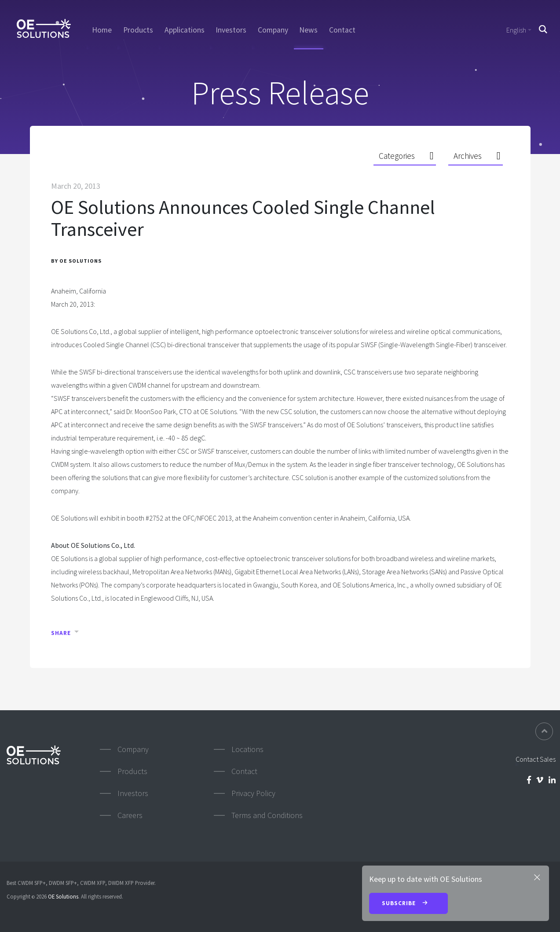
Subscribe (408, 904)
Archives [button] (468, 156)
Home (102, 30)
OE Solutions (63, 896)
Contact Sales (536, 759)
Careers (130, 815)
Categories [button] (397, 156)
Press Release (280, 93)
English (516, 30)
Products (138, 30)
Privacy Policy (253, 793)
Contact (342, 30)
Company (273, 30)
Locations (247, 749)
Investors (231, 30)
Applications (185, 30)
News (308, 30)
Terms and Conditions (267, 815)
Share (61, 633)
